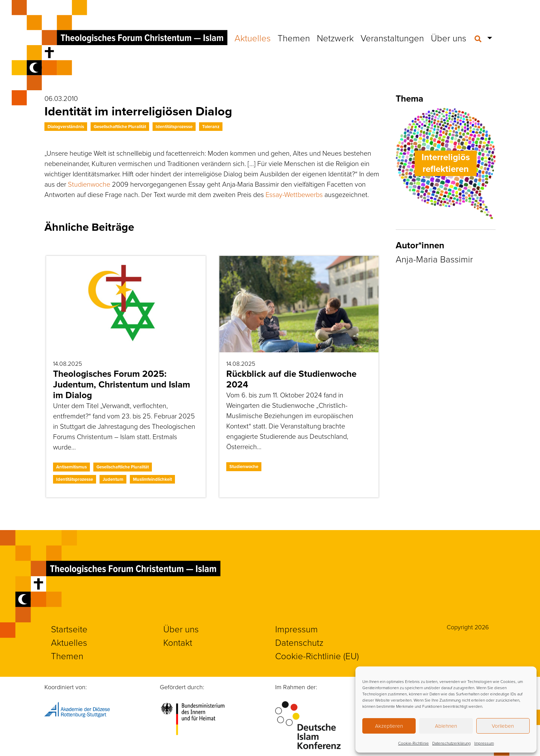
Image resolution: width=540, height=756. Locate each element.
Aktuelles (253, 38)
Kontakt (178, 643)
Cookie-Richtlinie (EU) (317, 656)
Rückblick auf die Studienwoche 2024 (291, 379)
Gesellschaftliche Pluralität (120, 127)
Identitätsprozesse (174, 127)
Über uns (449, 38)
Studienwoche (89, 184)
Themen (294, 38)
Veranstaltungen (392, 38)
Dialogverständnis (66, 127)
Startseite (69, 629)
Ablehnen (446, 726)
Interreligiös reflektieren (446, 163)
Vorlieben (503, 726)
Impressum (484, 743)
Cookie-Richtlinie (413, 743)
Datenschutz (299, 643)
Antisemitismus (71, 467)
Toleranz (211, 127)
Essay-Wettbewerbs (294, 195)
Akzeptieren (389, 726)
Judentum (113, 479)
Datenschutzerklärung (451, 743)
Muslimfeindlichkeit (152, 479)
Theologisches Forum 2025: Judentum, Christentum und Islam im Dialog (122, 384)
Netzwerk (335, 38)
